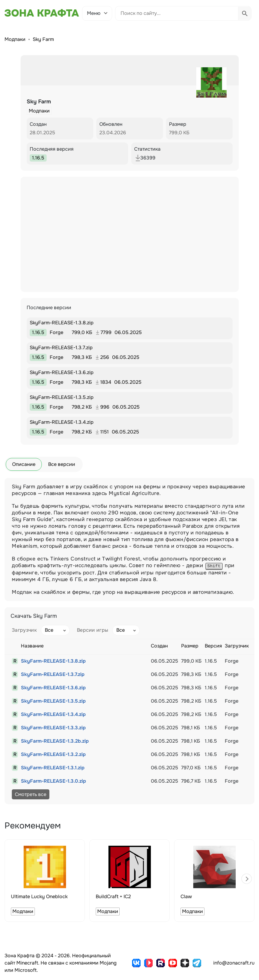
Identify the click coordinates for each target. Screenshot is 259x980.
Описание (24, 464)
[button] (247, 879)
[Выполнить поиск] (245, 13)
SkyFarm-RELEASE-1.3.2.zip (53, 754)
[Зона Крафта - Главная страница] (42, 13)
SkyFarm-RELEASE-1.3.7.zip (53, 674)
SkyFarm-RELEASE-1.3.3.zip (53, 728)
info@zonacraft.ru (234, 963)
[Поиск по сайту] (177, 13)
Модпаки (15, 39)
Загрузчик (24, 630)
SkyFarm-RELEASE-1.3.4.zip (53, 714)
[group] (45, 881)
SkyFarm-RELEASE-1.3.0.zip (53, 781)
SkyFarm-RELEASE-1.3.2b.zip (55, 741)
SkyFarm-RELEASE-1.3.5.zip (53, 701)
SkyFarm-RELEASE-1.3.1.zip (53, 768)
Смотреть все (31, 794)
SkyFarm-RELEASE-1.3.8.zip (53, 661)
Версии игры (93, 630)
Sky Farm (43, 39)
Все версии (62, 464)
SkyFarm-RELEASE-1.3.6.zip (53, 688)
